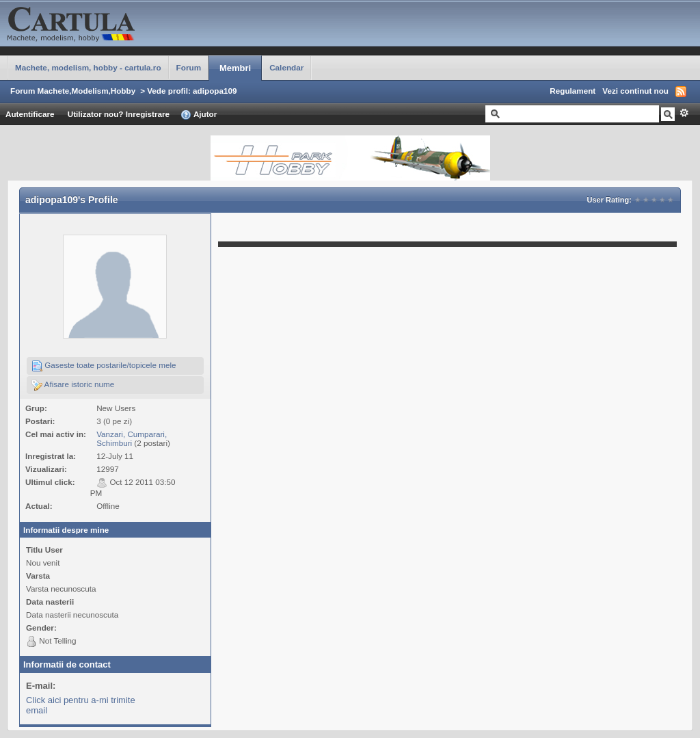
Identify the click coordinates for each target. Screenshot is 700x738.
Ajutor (199, 115)
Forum (189, 67)
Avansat (684, 113)
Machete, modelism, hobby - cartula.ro (88, 67)
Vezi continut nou (635, 91)
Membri (235, 68)
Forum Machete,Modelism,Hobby (73, 91)
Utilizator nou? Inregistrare (119, 114)
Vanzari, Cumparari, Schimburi (132, 438)
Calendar (286, 67)
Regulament (573, 91)
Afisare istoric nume (73, 385)
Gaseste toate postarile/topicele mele (104, 366)
